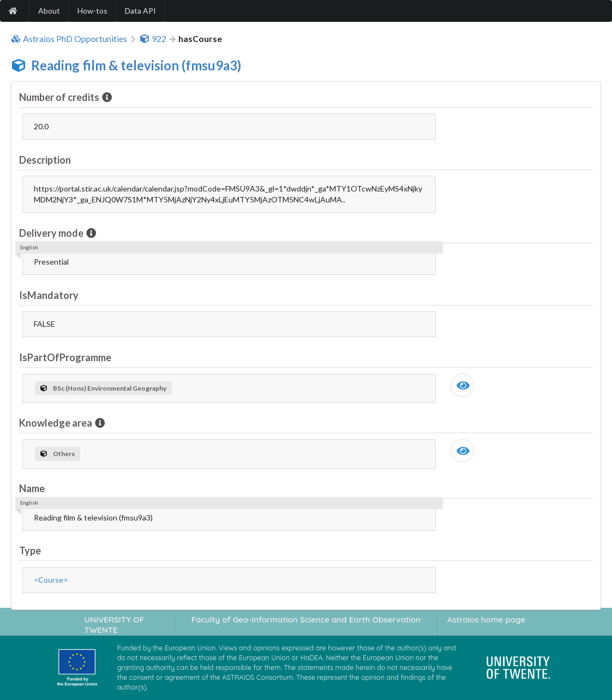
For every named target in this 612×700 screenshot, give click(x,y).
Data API (140, 11)
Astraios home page (486, 620)
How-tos (92, 11)
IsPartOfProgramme (65, 357)
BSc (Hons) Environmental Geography (103, 388)
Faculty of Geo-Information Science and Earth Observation (306, 620)
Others (58, 454)
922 (153, 39)
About (49, 11)
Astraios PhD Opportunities (69, 39)
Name (32, 488)
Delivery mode (52, 233)
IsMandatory (49, 295)
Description (45, 160)
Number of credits (60, 97)
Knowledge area (56, 423)
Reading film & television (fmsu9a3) (136, 65)
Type (30, 551)
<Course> (51, 580)
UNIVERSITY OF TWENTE (115, 625)
